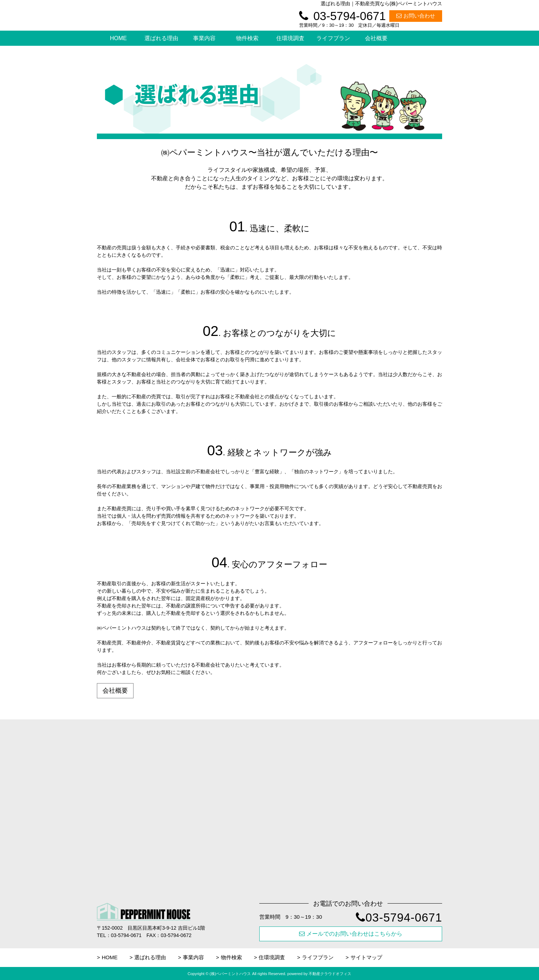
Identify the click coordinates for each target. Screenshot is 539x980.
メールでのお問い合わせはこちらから (351, 934)
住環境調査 (290, 38)
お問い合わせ (416, 16)
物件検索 (247, 38)
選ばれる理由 (161, 38)
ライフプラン (333, 38)
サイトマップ (366, 957)
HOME (118, 38)
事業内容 (204, 38)
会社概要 (376, 38)
